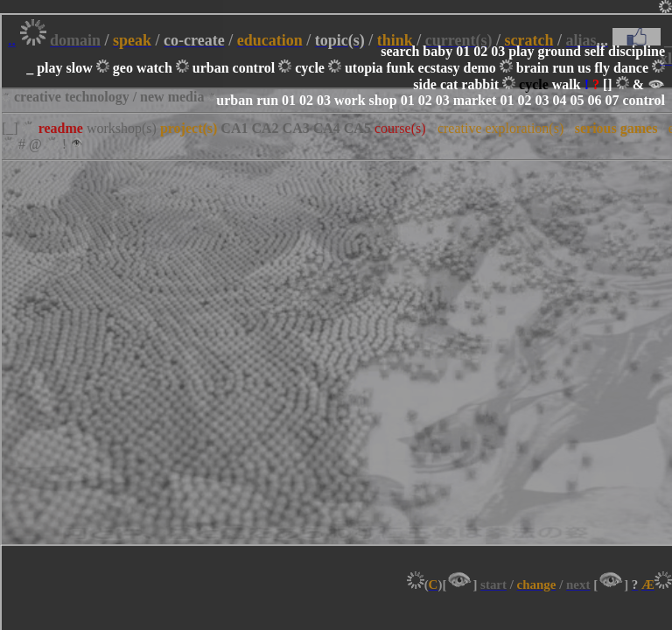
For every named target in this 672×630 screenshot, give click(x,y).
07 (612, 100)
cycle (310, 68)
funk (401, 68)
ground (559, 51)
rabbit (480, 84)
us (584, 68)
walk (567, 84)
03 (498, 51)
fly (602, 68)
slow (80, 68)
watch (154, 68)
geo (123, 68)
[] (608, 84)
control (254, 68)
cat (449, 84)
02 (480, 51)
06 (594, 100)
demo (480, 68)
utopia (364, 68)
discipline (637, 51)
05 (577, 100)
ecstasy (439, 68)
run (563, 68)
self (595, 51)
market (475, 100)
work (350, 100)
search (400, 51)
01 (463, 51)
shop (383, 100)
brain (532, 68)
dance (631, 68)
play (521, 51)
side (425, 84)
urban (211, 68)
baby (437, 51)
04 (559, 100)
